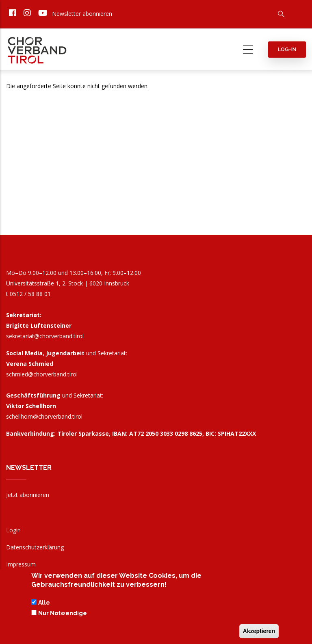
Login (13, 530)
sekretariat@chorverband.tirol (45, 336)
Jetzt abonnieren (28, 495)
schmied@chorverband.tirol (42, 374)
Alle (44, 605)
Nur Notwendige (63, 615)
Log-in (287, 49)
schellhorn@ (44, 416)
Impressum (21, 564)
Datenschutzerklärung (35, 547)
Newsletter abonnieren (82, 14)
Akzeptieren (259, 633)
